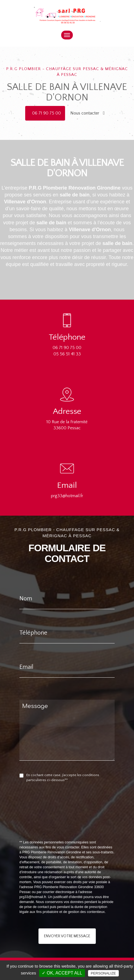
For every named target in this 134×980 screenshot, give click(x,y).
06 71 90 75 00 (47, 113)
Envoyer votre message (67, 936)
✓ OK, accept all (62, 973)
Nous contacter (87, 113)
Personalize (103, 973)
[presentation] (78, 824)
